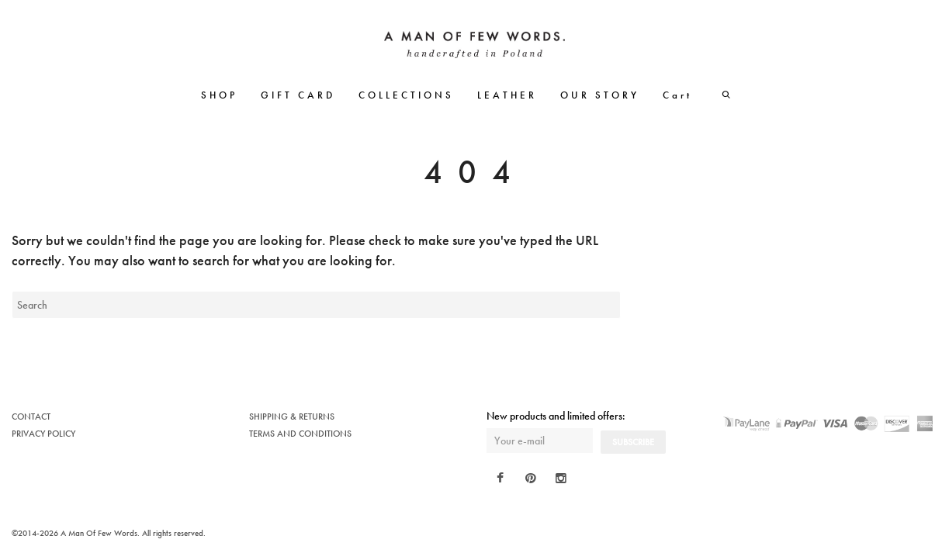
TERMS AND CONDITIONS (300, 434)
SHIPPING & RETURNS (292, 417)
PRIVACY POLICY (43, 434)
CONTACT (31, 417)
